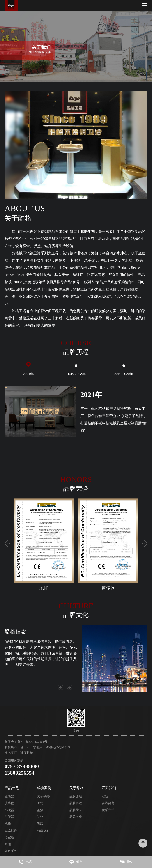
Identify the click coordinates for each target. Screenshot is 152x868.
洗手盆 (9, 803)
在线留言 (108, 803)
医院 (40, 803)
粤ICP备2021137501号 (32, 742)
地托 (8, 824)
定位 (105, 796)
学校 (40, 817)
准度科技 (27, 753)
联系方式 (108, 810)
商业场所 (43, 830)
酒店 (40, 824)
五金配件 (11, 830)
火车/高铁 (44, 796)
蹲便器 (9, 817)
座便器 (9, 796)
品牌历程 (76, 803)
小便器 (9, 810)
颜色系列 (11, 851)
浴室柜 (9, 837)
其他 (8, 844)
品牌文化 (76, 817)
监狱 (40, 810)
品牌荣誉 (76, 810)
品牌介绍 (76, 796)
